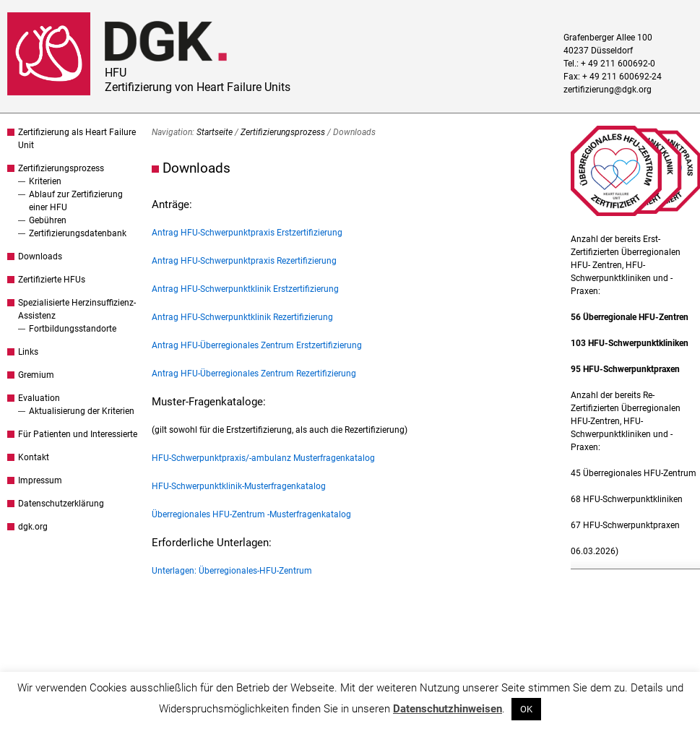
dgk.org (33, 527)
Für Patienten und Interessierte (78, 434)
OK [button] (526, 709)
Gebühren (48, 220)
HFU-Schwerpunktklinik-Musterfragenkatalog (239, 486)
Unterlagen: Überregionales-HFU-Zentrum (232, 571)
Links (28, 352)
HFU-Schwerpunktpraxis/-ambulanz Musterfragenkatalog (263, 458)
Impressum (40, 480)
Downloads (40, 256)
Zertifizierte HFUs (52, 280)
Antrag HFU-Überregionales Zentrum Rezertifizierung (254, 374)
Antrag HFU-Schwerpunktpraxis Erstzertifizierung (247, 233)
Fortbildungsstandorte (73, 329)
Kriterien (45, 181)
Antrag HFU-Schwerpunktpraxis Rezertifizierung (244, 261)
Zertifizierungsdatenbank (78, 233)
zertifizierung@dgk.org (608, 90)
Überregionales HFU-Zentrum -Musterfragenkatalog (251, 514)
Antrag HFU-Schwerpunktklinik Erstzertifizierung (245, 289)
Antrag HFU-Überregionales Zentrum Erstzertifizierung (257, 345)
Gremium (36, 375)
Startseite (215, 132)
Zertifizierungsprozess (61, 168)
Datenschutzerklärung (61, 504)
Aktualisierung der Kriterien (82, 411)
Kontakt (34, 457)
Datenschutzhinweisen (448, 709)
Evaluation (39, 398)
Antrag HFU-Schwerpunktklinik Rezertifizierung (242, 317)
